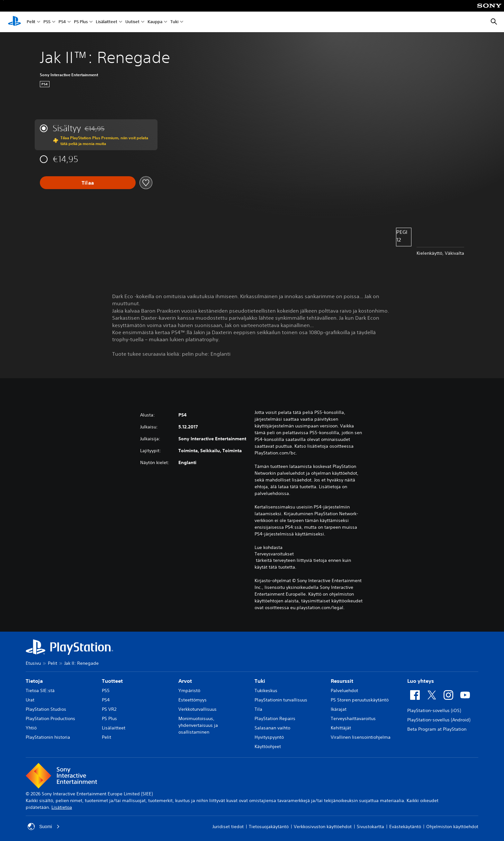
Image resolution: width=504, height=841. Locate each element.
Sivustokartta (370, 827)
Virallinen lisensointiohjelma (361, 737)
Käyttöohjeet (268, 746)
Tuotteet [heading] (112, 681)
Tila (258, 709)
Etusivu (33, 663)
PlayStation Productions (50, 718)
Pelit (31, 22)
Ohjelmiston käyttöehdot (452, 827)
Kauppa (155, 22)
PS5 (47, 22)
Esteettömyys (193, 700)
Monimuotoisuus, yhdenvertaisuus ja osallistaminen (198, 725)
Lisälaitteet (107, 22)
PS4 (62, 22)
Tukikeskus (266, 690)
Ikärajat (339, 709)
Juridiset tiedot (228, 827)
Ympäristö (189, 690)
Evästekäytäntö (405, 827)
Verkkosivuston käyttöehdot (323, 827)
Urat (30, 700)
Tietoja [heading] (34, 681)
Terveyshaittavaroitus (353, 718)
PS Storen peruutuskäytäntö (360, 700)
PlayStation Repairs (275, 718)
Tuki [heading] (260, 681)
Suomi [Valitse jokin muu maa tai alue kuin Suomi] (44, 827)
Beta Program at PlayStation (437, 729)
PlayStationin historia (48, 737)
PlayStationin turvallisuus (281, 700)
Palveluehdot (344, 690)
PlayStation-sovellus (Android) (439, 720)
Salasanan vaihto (272, 728)
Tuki (174, 22)
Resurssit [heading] (342, 681)
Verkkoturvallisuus (198, 709)
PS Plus (81, 22)
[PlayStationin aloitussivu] (14, 22)
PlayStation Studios (46, 709)
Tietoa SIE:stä (40, 690)
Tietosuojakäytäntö (269, 827)
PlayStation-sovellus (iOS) (434, 710)
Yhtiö (31, 728)
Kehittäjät (341, 728)
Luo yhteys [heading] (421, 681)
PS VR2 (109, 709)
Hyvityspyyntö (269, 737)
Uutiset (132, 22)
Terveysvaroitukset (274, 554)
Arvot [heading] (185, 681)
